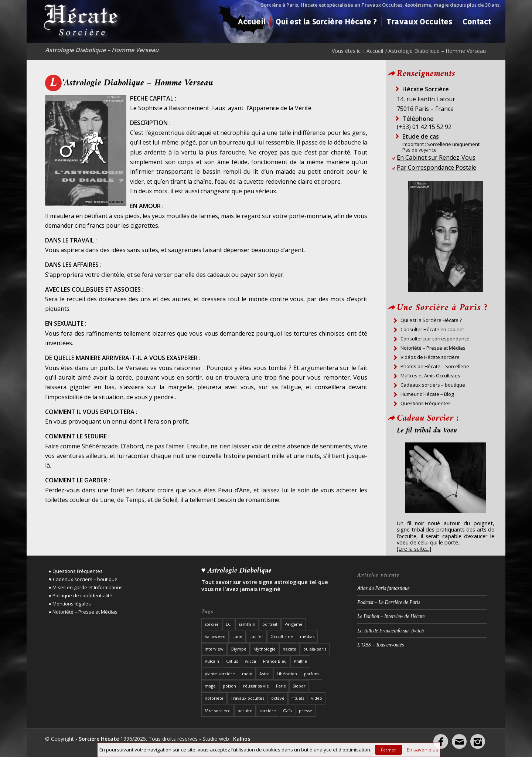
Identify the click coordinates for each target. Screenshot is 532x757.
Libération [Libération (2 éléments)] (287, 674)
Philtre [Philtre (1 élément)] (300, 661)
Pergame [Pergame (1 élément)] (294, 624)
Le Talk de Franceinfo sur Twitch (391, 631)
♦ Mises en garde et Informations (86, 587)
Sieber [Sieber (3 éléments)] (299, 686)
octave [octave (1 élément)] (278, 698)
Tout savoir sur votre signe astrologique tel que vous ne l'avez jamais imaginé (265, 585)
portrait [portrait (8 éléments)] (270, 624)
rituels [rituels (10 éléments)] (298, 698)
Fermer (388, 750)
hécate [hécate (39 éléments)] (289, 649)
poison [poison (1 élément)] (229, 686)
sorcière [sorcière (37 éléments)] (268, 711)
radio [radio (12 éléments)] (247, 674)
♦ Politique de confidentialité (81, 595)
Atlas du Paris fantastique (383, 588)
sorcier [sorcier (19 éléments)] (212, 624)
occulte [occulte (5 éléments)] (245, 711)
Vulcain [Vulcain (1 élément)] (212, 661)
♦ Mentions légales (70, 604)
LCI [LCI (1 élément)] (229, 624)
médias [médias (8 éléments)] (307, 636)
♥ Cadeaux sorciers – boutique (83, 579)
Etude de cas (421, 136)
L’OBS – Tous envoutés (381, 645)
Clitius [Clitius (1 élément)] (232, 661)
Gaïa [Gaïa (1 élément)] (287, 711)
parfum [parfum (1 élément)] (311, 674)
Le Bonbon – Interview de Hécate (391, 616)
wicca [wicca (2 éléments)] (250, 661)
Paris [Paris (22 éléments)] (281, 686)
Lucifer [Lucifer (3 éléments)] (256, 636)
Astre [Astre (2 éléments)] (265, 674)
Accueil (375, 51)
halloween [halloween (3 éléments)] (215, 636)
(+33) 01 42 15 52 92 (424, 127)
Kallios (242, 739)
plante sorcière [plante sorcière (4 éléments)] (220, 674)
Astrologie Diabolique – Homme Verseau (102, 50)
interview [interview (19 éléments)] (214, 649)
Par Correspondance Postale (436, 167)
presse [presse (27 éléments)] (306, 711)
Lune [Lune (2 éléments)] (237, 636)
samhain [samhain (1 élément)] (247, 624)
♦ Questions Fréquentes (76, 571)
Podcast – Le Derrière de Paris (389, 602)
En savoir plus (422, 750)
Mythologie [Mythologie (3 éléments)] (265, 649)
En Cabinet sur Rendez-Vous (436, 157)
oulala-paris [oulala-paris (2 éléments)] (315, 649)
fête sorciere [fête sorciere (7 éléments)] (218, 711)
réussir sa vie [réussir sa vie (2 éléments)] (256, 686)
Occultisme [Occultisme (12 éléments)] (282, 636)
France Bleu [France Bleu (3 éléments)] (275, 661)
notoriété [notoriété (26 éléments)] (214, 698)
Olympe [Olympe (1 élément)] (238, 649)
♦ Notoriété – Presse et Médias (83, 612)
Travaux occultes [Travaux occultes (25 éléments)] (247, 698)
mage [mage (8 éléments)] (210, 686)
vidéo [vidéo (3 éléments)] (317, 698)
